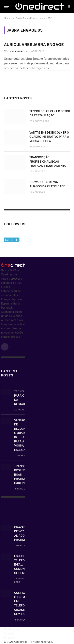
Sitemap (9, 638)
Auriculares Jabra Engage (34, 45)
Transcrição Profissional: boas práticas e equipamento (48, 162)
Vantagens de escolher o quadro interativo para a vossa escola (49, 137)
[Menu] (7, 6)
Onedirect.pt (12, 629)
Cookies (9, 634)
